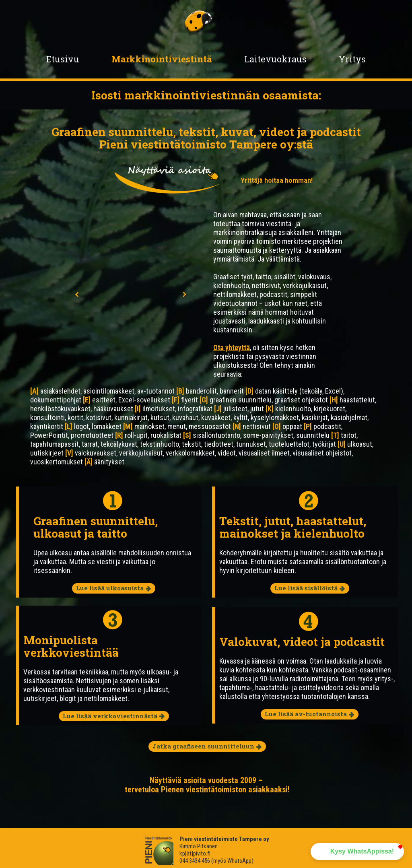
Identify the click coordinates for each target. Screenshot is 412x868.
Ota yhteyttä (232, 347)
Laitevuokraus (275, 59)
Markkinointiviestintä (162, 59)
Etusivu (63, 59)
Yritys (352, 59)
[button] (357, 852)
